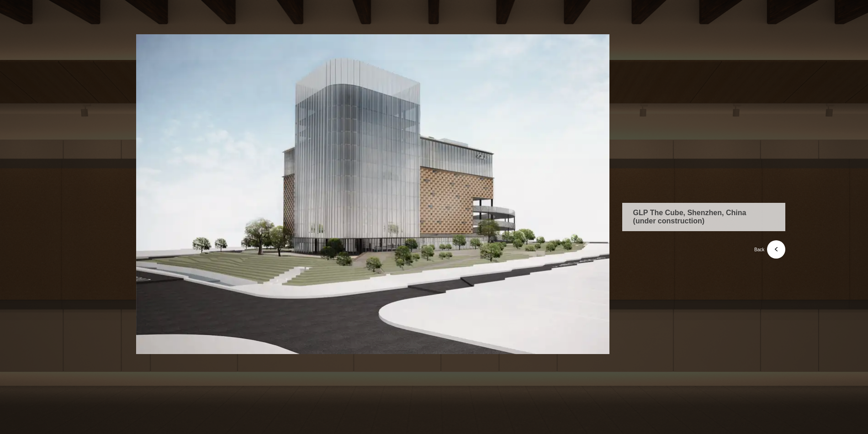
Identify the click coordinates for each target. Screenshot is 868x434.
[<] (776, 249)
